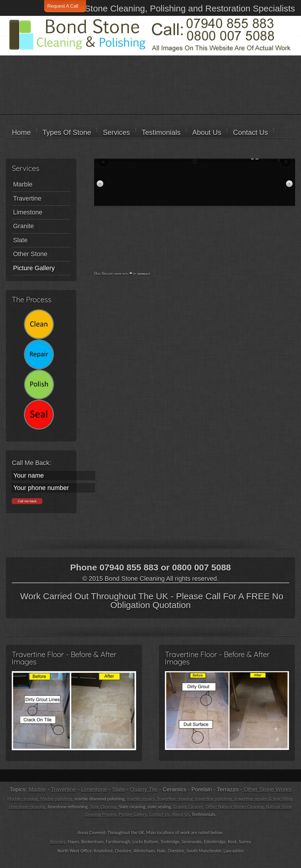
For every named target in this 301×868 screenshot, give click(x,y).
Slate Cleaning (103, 807)
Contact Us (251, 132)
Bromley (58, 842)
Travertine (27, 198)
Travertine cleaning (175, 799)
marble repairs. (142, 799)
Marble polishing (56, 799)
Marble (23, 184)
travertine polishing (214, 799)
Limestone (28, 212)
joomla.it (144, 273)
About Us (207, 132)
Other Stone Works (267, 789)
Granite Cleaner (188, 807)
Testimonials (161, 132)
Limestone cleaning (27, 807)
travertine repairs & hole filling (264, 799)
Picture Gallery (34, 268)
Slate (20, 240)
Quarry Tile (144, 789)
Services (116, 132)
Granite (23, 226)
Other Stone (30, 254)
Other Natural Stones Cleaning (235, 807)
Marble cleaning (22, 799)
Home (21, 132)
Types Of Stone (67, 132)
